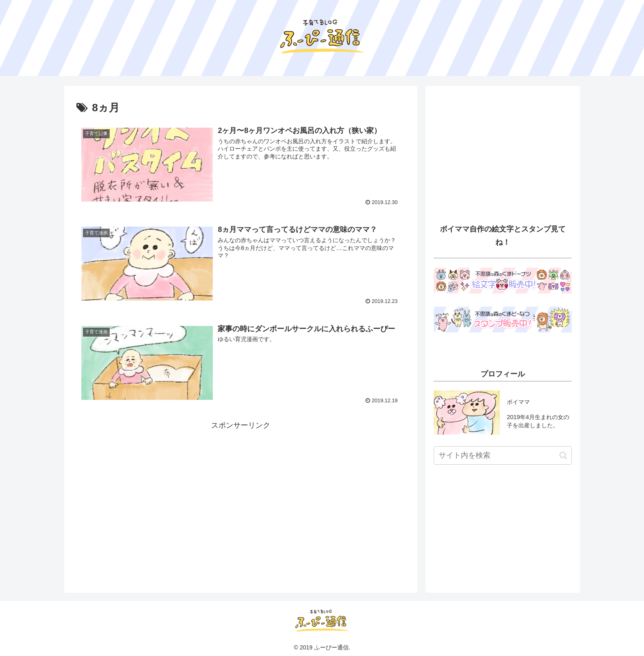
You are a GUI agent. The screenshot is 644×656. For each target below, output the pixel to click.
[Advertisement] (241, 490)
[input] (503, 455)
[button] (563, 455)
